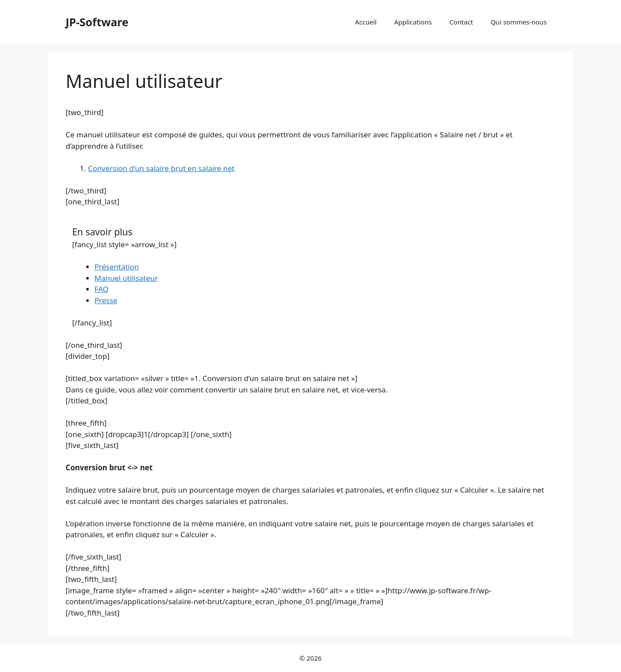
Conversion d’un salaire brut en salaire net (161, 168)
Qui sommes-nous (519, 22)
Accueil (366, 22)
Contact (461, 22)
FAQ (101, 289)
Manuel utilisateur (126, 278)
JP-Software (97, 22)
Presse (106, 300)
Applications (413, 22)
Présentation (117, 267)
